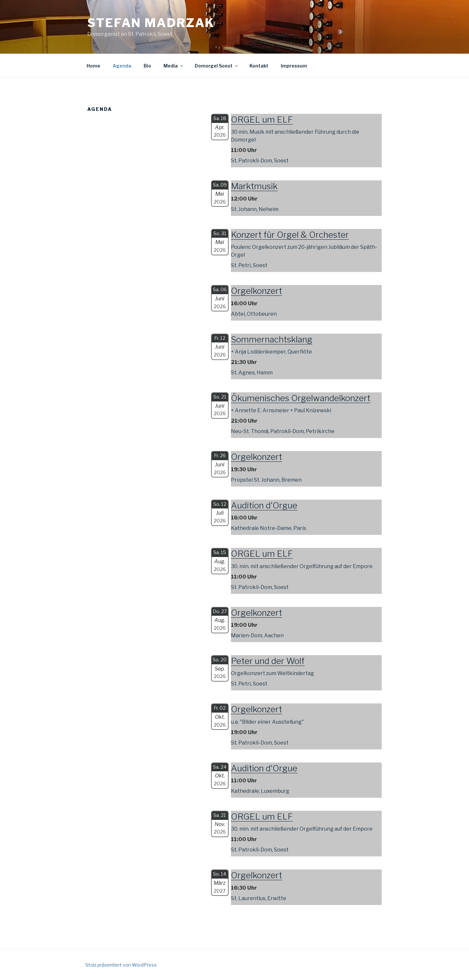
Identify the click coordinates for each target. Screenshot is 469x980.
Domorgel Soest (217, 66)
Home (93, 66)
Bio (147, 66)
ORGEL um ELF (262, 120)
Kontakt (259, 66)
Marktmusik (254, 186)
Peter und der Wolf (268, 661)
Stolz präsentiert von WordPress (121, 965)
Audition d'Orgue (264, 505)
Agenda (122, 66)
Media (174, 66)
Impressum (294, 66)
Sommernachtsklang (272, 339)
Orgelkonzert (256, 291)
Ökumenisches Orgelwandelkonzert (301, 398)
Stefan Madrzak (151, 23)
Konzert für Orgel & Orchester (290, 235)
